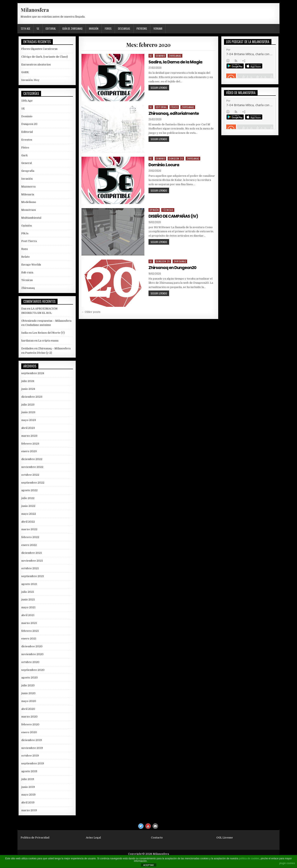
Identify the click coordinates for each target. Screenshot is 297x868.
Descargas (124, 28)
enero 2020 (29, 732)
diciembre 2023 (32, 397)
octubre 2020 (30, 662)
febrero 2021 (30, 631)
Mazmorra (28, 187)
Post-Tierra (29, 241)
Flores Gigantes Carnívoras (39, 49)
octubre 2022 (30, 475)
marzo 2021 (29, 623)
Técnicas (168, 210)
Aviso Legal (93, 838)
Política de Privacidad (35, 838)
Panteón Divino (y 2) (39, 353)
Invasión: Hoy (30, 80)
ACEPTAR (148, 865)
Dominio (160, 56)
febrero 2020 (30, 724)
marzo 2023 (29, 436)
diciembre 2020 (32, 646)
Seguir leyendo (160, 88)
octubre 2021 (30, 568)
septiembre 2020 (33, 670)
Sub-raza (27, 272)
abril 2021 (28, 615)
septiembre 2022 (33, 483)
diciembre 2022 (32, 459)
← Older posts (91, 312)
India (25, 333)
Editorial (51, 28)
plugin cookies (287, 863)
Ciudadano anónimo (38, 325)
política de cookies (249, 859)
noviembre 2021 (32, 561)
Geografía (28, 171)
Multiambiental (31, 218)
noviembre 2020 (32, 654)
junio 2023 (28, 412)
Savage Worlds (31, 265)
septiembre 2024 (33, 373)
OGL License (225, 838)
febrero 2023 (30, 444)
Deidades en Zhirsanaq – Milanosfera (46, 348)
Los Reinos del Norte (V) (49, 333)
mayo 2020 (29, 701)
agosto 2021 (29, 584)
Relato (25, 257)
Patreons (142, 28)
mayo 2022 (29, 514)
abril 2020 (28, 709)
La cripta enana (48, 341)
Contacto (157, 838)
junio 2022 (28, 506)
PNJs (25, 233)
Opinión (154, 210)
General (27, 163)
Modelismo (29, 202)
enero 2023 (29, 451)
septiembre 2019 (33, 763)
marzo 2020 (29, 717)
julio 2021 (28, 592)
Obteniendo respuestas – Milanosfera (46, 321)
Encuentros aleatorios (36, 65)
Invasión (94, 28)
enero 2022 (29, 545)
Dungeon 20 (176, 158)
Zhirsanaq (175, 56)
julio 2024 (28, 381)
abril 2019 (28, 802)
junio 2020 (28, 693)
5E (38, 28)
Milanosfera (35, 10)
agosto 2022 (29, 490)
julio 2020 (28, 685)
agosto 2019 (29, 771)
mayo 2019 (28, 795)
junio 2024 (28, 389)
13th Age (26, 28)
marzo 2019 (29, 810)
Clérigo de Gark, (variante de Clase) (45, 57)
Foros (108, 28)
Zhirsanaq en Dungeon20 (173, 268)
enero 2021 (29, 639)
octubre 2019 (30, 756)
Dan (24, 309)
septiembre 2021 (33, 576)
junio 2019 (28, 787)
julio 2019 (28, 779)
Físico (174, 107)
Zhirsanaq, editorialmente (174, 113)
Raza (24, 249)
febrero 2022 (30, 537)
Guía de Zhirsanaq (72, 28)
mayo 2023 (29, 420)
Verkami (158, 28)
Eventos (27, 140)
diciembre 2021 (32, 553)
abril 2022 (28, 522)
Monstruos (29, 210)
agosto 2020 (29, 678)
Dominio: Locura (164, 165)
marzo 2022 (29, 529)
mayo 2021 (28, 607)
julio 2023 (28, 405)
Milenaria (28, 194)
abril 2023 (28, 428)
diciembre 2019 (32, 740)
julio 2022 (28, 498)
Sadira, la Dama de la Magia (176, 62)
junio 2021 (28, 599)
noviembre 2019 (32, 748)
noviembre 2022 (32, 467)
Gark (24, 155)
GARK (25, 72)
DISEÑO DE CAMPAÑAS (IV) (174, 216)
